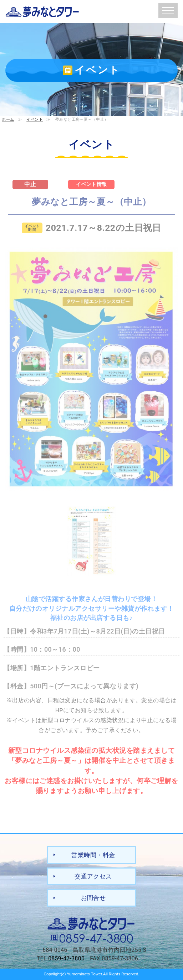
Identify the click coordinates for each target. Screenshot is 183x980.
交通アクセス (93, 876)
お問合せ (93, 898)
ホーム (8, 119)
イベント (35, 119)
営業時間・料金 (93, 855)
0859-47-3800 (96, 938)
